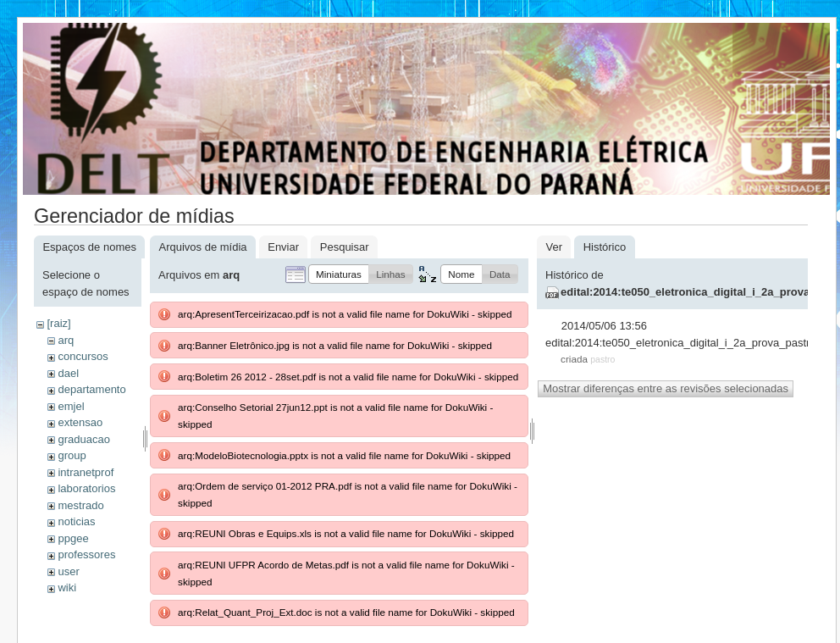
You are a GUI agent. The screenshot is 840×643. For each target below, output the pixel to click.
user (68, 571)
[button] (339, 274)
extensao (80, 422)
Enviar (283, 247)
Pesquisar (345, 247)
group (72, 455)
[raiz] (58, 323)
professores (86, 554)
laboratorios (86, 488)
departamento (91, 389)
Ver (554, 247)
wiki (67, 588)
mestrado (80, 505)
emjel (71, 406)
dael (68, 373)
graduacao (83, 439)
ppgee (73, 538)
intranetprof (86, 472)
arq (66, 340)
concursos (83, 356)
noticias (76, 521)
